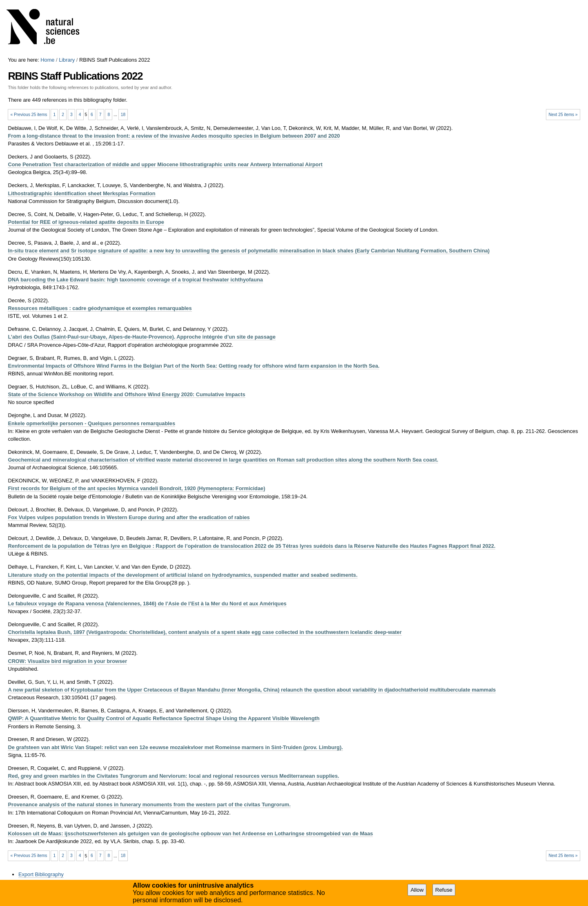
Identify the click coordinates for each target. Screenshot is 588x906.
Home (47, 60)
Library (67, 60)
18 (123, 115)
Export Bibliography (41, 874)
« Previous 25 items (29, 115)
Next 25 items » (563, 115)
